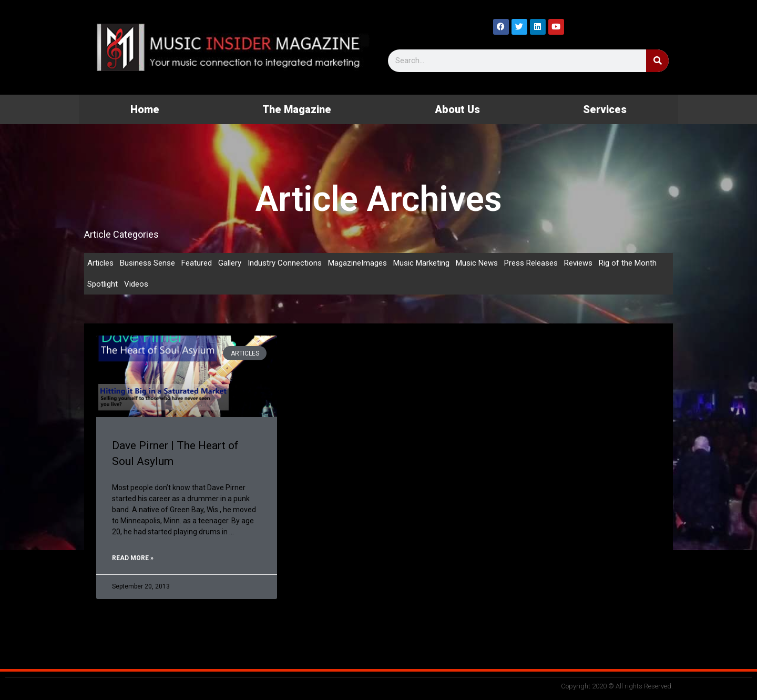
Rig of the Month (628, 263)
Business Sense (147, 263)
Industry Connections (285, 263)
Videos (136, 284)
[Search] (657, 61)
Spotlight (103, 284)
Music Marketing (421, 263)
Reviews (578, 263)
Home (145, 109)
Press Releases (531, 263)
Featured (197, 263)
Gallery (230, 263)
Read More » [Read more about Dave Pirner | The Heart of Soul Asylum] (133, 558)
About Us (457, 109)
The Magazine (297, 109)
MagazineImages (357, 263)
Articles (100, 263)
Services (605, 109)
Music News (477, 263)
